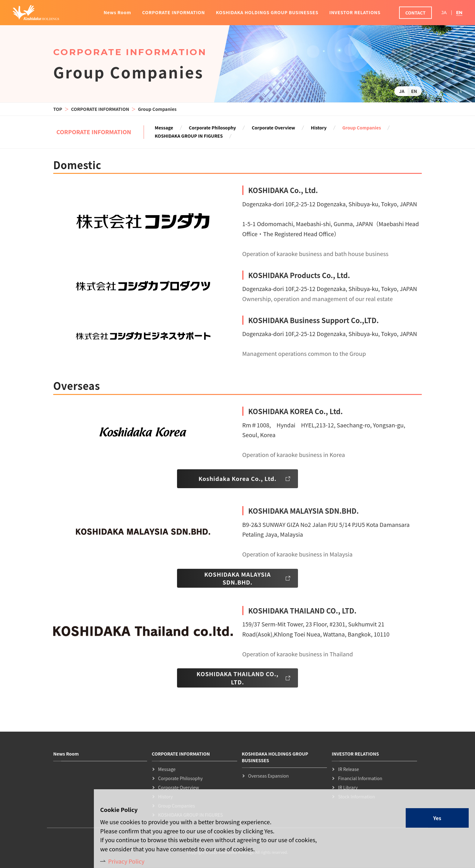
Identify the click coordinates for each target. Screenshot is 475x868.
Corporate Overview (273, 128)
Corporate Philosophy (213, 128)
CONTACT (415, 13)
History (319, 128)
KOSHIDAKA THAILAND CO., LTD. (237, 678)
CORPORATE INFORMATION (100, 109)
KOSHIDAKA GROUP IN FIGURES (189, 136)
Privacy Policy (126, 861)
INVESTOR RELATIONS (355, 12)
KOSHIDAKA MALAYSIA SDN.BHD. (237, 578)
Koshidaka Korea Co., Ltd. (237, 478)
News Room (117, 12)
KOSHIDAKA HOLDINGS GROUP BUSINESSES (267, 12)
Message (164, 128)
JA (402, 91)
